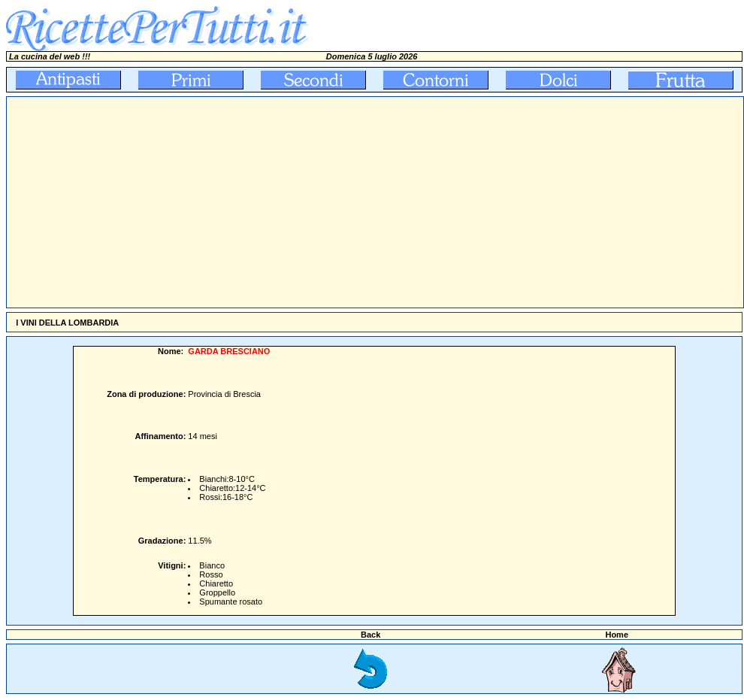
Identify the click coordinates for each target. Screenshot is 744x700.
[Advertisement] (242, 202)
